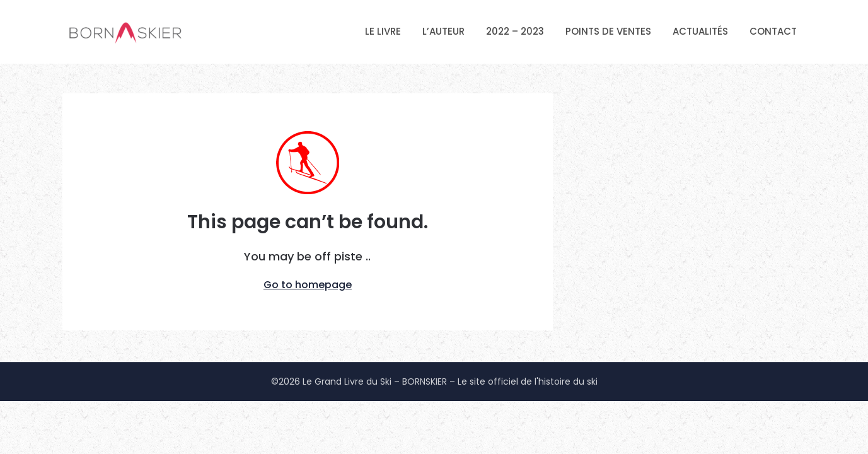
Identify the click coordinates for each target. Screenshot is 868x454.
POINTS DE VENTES (608, 31)
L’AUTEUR (443, 31)
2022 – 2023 (515, 31)
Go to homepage (308, 285)
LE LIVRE (383, 31)
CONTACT (773, 31)
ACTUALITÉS (700, 31)
